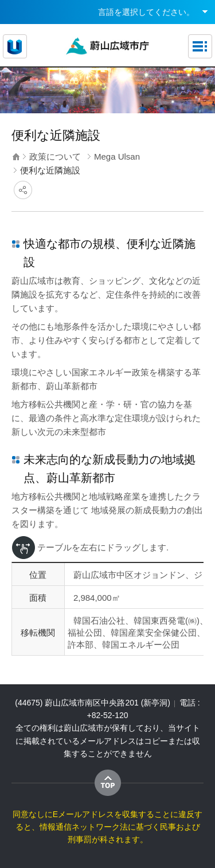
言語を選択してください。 (146, 12)
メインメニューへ (107, 0)
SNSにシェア (23, 190)
